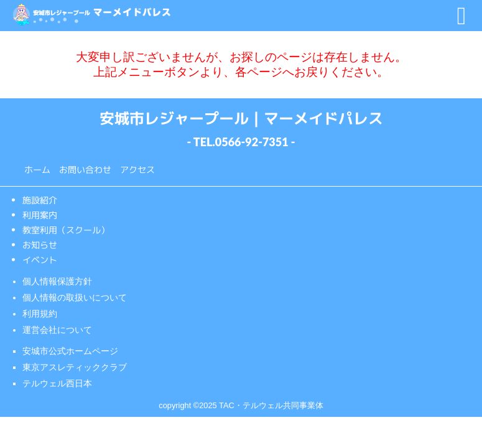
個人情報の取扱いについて (75, 297)
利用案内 (39, 215)
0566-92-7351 (252, 142)
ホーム (37, 170)
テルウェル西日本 (57, 383)
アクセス (137, 170)
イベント (39, 260)
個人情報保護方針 (57, 281)
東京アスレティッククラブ (75, 367)
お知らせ (39, 245)
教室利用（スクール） (65, 230)
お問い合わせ (85, 170)
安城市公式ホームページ (70, 351)
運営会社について (57, 330)
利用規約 (40, 314)
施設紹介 (39, 200)
